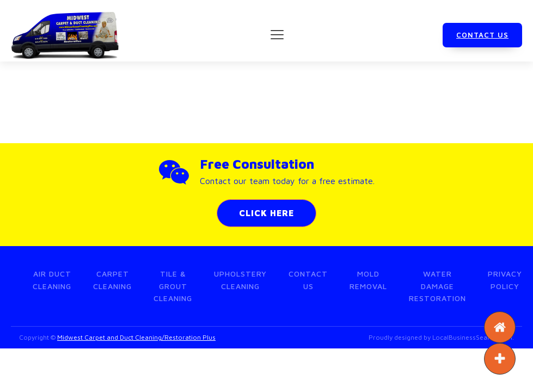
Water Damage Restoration (437, 286)
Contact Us (308, 280)
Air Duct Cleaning (52, 280)
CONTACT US (482, 35)
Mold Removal (368, 280)
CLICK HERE (266, 213)
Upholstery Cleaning (240, 280)
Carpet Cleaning (112, 280)
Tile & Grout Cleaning (173, 286)
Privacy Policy (505, 280)
